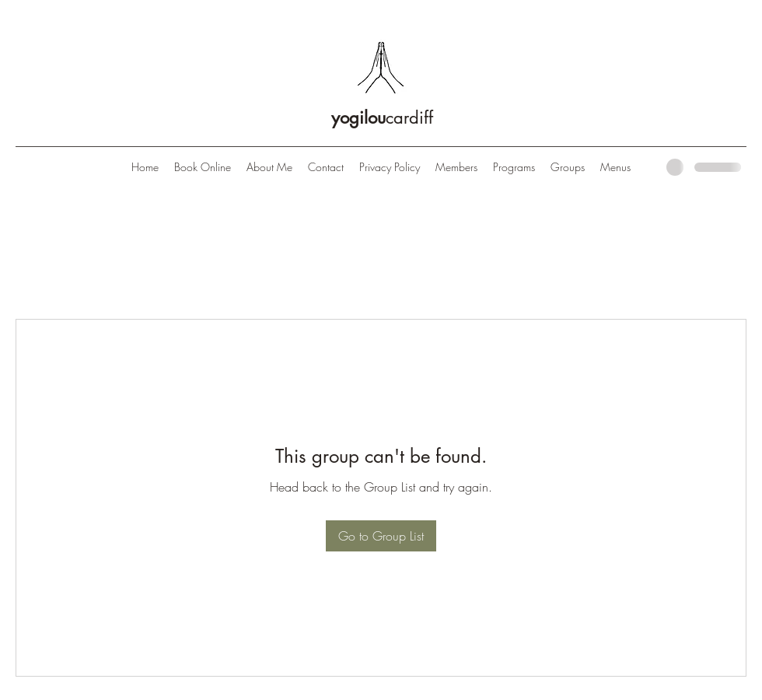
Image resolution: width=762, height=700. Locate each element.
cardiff (382, 117)
